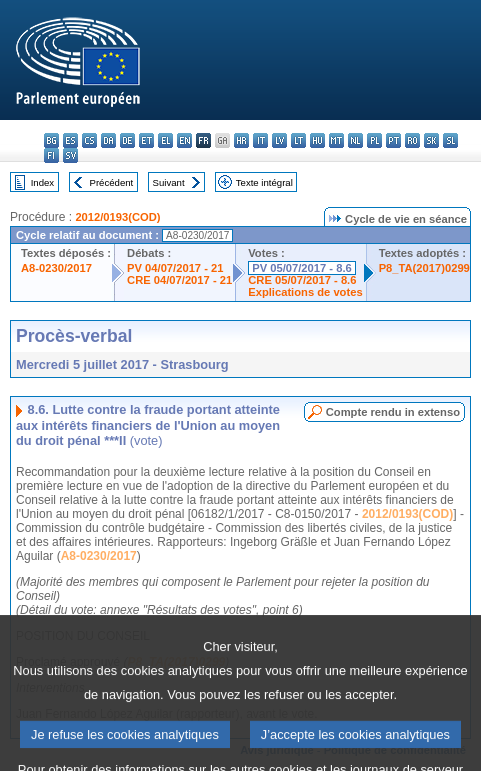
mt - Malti (336, 140)
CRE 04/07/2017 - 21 (179, 280)
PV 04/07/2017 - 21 (175, 268)
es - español (70, 140)
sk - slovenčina (431, 140)
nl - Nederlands (355, 140)
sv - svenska (70, 155)
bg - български (51, 140)
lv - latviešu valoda (279, 140)
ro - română (412, 140)
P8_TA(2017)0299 (424, 268)
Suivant (169, 182)
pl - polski (374, 140)
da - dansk (108, 140)
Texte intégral (264, 182)
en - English (184, 140)
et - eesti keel (146, 140)
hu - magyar (317, 140)
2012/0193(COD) (117, 217)
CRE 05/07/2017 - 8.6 (302, 280)
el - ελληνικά (165, 140)
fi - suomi (51, 155)
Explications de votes (305, 292)
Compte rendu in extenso (393, 412)
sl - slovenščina (450, 140)
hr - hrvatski (241, 140)
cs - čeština (89, 140)
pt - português (393, 140)
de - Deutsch (127, 140)
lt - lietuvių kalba (298, 140)
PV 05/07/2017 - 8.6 (302, 268)
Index (42, 182)
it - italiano (260, 140)
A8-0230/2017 (56, 268)
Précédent (112, 182)
